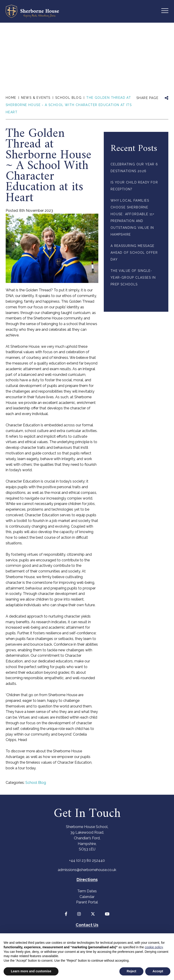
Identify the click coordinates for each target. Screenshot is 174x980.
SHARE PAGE (147, 98)
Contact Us (87, 925)
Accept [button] (158, 971)
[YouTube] (107, 914)
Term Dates (87, 891)
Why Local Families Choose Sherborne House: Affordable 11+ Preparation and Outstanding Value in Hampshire (132, 217)
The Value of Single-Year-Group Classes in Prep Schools (133, 278)
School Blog (36, 783)
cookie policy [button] (154, 947)
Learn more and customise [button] (31, 971)
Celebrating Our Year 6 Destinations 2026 (134, 168)
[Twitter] (93, 914)
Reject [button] (131, 971)
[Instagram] (79, 914)
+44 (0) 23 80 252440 (87, 861)
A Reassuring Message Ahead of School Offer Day (134, 253)
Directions (87, 880)
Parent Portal (87, 902)
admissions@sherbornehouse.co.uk (87, 870)
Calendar (87, 897)
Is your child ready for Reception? (134, 186)
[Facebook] (66, 914)
